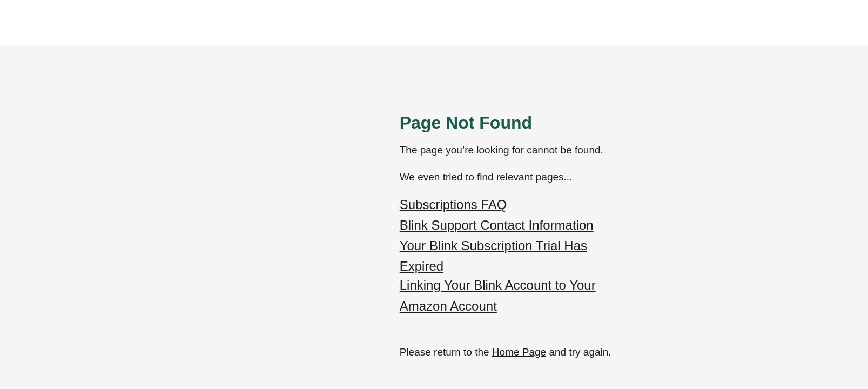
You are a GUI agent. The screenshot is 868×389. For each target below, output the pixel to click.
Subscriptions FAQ (453, 204)
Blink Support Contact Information (497, 225)
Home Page (519, 352)
